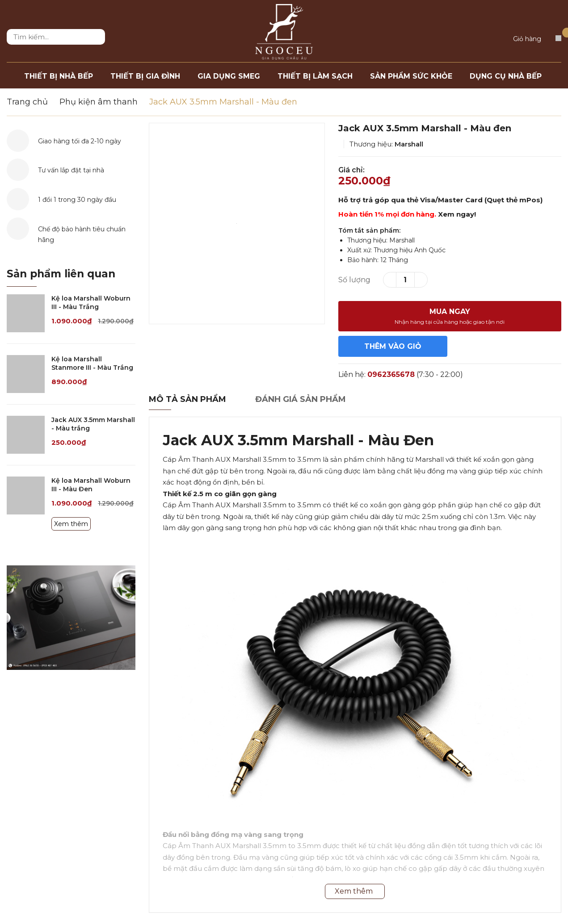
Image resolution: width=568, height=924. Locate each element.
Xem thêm (71, 524)
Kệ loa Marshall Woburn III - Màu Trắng (91, 303)
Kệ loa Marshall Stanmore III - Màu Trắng (92, 364)
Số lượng (354, 280)
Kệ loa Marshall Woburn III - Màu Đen (91, 485)
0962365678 (391, 374)
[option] (237, 224)
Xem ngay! (457, 214)
